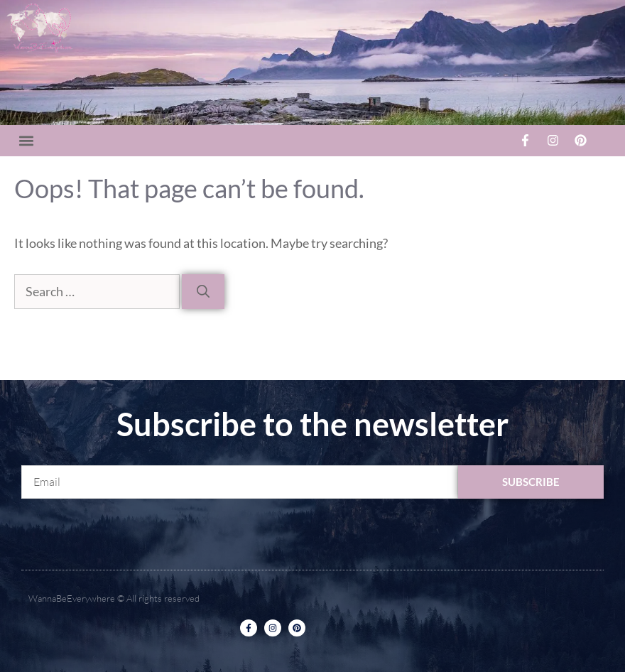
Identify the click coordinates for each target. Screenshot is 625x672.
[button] (26, 140)
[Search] (203, 292)
